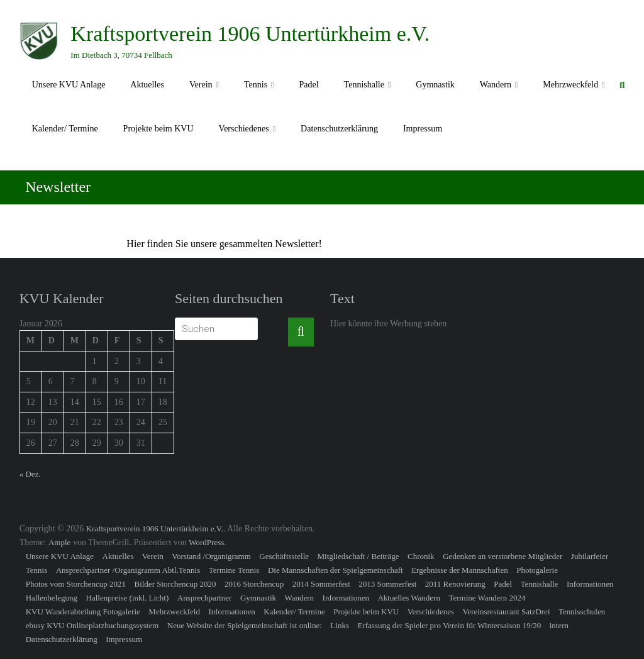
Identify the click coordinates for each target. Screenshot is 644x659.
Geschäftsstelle (284, 556)
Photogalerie (537, 570)
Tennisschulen (582, 612)
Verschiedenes (244, 129)
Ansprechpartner (205, 598)
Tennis (256, 85)
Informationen (590, 584)
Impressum (423, 129)
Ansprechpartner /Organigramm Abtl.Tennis (128, 570)
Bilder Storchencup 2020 (175, 584)
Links (340, 625)
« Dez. (30, 474)
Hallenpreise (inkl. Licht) (128, 598)
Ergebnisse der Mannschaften (460, 570)
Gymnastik (435, 85)
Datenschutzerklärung (339, 129)
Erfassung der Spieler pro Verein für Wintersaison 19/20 (449, 625)
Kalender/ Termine (65, 129)
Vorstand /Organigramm (211, 556)
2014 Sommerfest (321, 584)
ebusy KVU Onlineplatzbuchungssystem (92, 625)
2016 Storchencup (254, 584)
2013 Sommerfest (387, 584)
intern (559, 625)
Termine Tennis (234, 570)
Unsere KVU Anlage (69, 85)
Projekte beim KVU (158, 129)
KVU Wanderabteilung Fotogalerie (83, 612)
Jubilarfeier (590, 556)
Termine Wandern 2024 (487, 598)
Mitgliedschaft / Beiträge (358, 556)
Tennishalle (364, 85)
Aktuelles (147, 85)
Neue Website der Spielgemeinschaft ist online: (245, 625)
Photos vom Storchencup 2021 (76, 584)
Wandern (496, 85)
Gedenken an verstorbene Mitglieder (502, 556)
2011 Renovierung (455, 584)
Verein (201, 85)
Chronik (421, 556)
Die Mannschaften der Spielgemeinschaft (336, 570)
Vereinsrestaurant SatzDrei (507, 612)
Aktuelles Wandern (408, 598)
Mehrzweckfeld (570, 85)
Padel (308, 85)
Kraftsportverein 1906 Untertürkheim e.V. (250, 34)
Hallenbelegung (52, 598)
